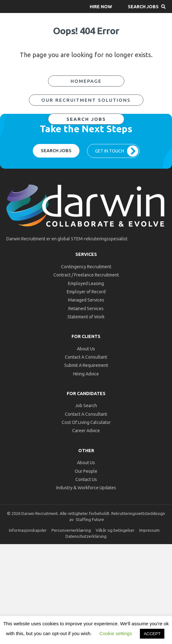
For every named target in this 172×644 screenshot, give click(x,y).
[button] (101, 7)
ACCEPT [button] (152, 634)
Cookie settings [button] (116, 633)
